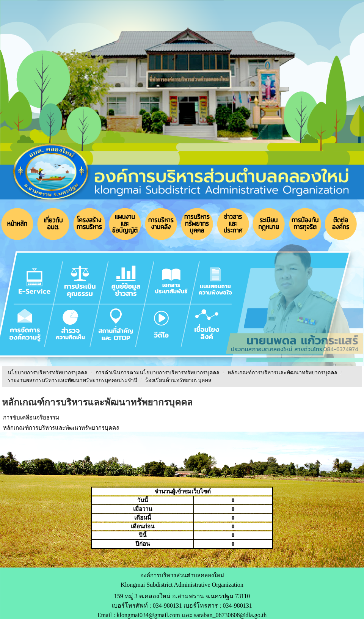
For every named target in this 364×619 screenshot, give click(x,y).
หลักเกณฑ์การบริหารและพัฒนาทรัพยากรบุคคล (282, 373)
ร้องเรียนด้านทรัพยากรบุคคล (178, 380)
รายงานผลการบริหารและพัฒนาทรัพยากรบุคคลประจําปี (72, 380)
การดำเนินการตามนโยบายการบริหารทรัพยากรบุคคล (158, 373)
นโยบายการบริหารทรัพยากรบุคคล (48, 373)
